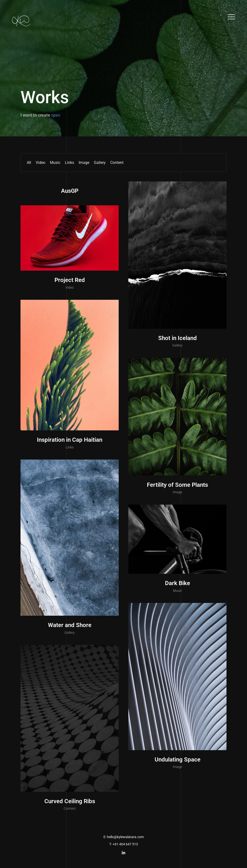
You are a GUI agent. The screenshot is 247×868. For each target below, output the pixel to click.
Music (55, 163)
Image (84, 163)
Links (69, 163)
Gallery (100, 163)
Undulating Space (178, 760)
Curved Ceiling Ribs (70, 801)
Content (117, 163)
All (29, 163)
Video (41, 163)
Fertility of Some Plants (177, 485)
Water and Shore (70, 625)
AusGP (70, 191)
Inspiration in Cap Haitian (70, 440)
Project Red (70, 280)
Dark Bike (178, 583)
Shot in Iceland (178, 338)
